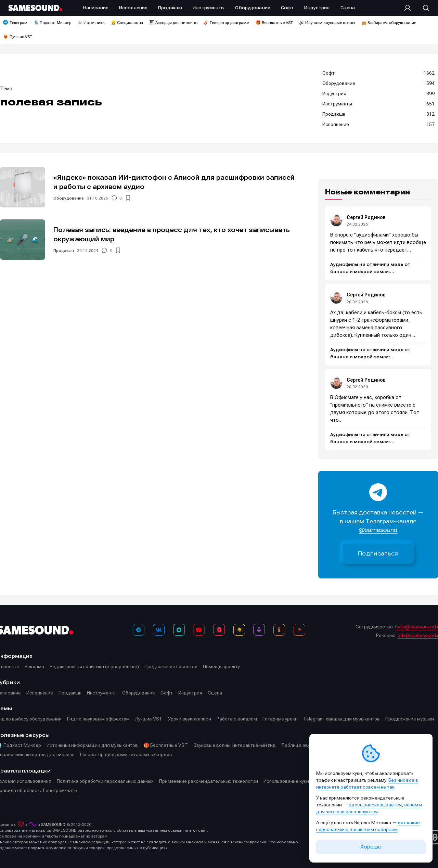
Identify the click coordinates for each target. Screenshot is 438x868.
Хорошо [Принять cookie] (371, 847)
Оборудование (69, 198)
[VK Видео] (219, 630)
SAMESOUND (53, 825)
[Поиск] (423, 8)
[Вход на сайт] (410, 8)
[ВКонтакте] (159, 630)
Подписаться (378, 554)
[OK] (279, 630)
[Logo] (35, 8)
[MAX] (179, 630)
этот (193, 830)
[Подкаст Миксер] (259, 630)
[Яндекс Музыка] (239, 630)
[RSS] (299, 630)
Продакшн (64, 251)
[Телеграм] (139, 630)
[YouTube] (199, 630)
